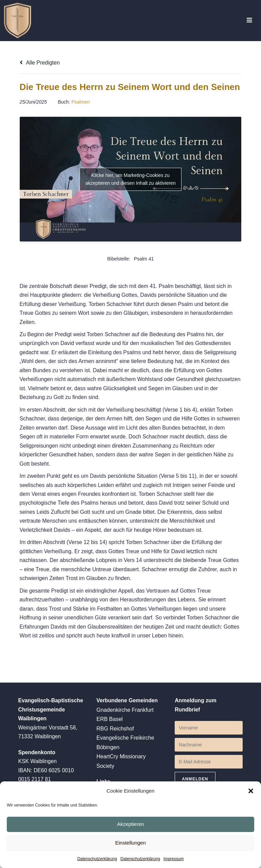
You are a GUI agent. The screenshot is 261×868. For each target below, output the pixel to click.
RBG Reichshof (115, 753)
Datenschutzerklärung (97, 859)
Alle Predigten (40, 63)
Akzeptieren (130, 824)
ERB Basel (110, 744)
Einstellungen (130, 842)
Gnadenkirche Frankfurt (125, 735)
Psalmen (81, 117)
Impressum (173, 859)
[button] (251, 791)
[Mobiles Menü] (250, 21)
